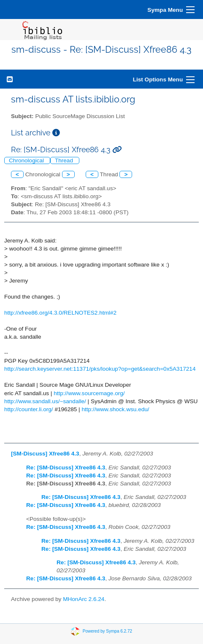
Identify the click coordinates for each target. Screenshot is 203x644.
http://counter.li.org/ (29, 409)
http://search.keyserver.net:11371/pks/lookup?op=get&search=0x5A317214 (100, 369)
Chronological (27, 160)
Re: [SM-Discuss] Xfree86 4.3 (66, 468)
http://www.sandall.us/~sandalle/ (45, 401)
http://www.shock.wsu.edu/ (115, 409)
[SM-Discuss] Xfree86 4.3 (45, 454)
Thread (65, 160)
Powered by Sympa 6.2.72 (107, 631)
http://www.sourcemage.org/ (89, 393)
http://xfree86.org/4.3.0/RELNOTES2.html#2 (60, 313)
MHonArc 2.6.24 (84, 599)
